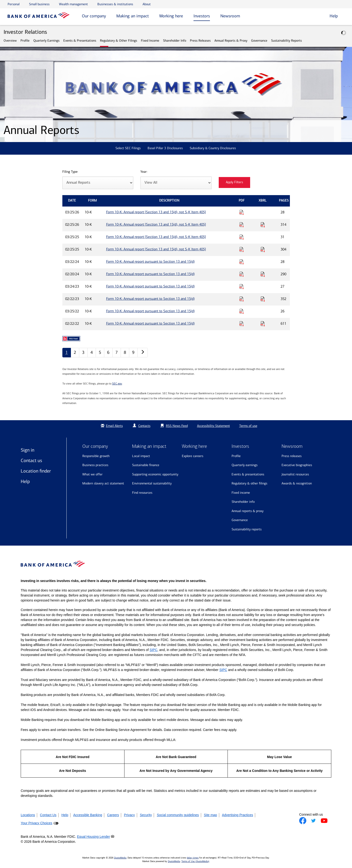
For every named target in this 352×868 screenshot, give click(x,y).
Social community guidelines (178, 815)
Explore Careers (193, 456)
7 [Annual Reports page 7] (117, 352)
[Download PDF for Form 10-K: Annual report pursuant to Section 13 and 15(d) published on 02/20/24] (242, 274)
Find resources (142, 493)
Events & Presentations (80, 41)
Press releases (292, 456)
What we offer (92, 474)
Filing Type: (70, 172)
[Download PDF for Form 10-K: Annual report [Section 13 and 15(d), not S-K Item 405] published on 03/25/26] (242, 212)
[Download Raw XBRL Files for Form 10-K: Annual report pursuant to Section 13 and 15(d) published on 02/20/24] (263, 274)
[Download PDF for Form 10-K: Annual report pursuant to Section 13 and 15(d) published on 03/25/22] (242, 311)
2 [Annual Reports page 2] (75, 352)
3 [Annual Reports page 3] (83, 352)
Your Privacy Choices (37, 823)
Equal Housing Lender (94, 837)
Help (25, 481)
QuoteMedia (120, 858)
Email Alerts (111, 426)
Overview (10, 41)
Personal (14, 4)
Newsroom (230, 16)
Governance (259, 41)
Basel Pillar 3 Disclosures (165, 148)
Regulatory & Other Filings (119, 41)
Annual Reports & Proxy (231, 41)
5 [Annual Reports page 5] (100, 352)
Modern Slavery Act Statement (103, 483)
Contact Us (48, 815)
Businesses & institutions (115, 4)
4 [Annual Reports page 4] (92, 352)
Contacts (144, 426)
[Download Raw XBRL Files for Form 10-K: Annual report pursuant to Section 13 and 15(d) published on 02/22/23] (263, 299)
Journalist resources (295, 474)
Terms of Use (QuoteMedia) (195, 861)
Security (146, 815)
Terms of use (248, 426)
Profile (25, 41)
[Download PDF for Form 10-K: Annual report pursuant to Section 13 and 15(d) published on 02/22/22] (242, 324)
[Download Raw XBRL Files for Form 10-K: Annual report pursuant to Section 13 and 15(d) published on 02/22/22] (263, 324)
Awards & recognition (297, 483)
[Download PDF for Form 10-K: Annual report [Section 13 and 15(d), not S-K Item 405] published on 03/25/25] (242, 237)
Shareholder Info (175, 41)
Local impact (141, 456)
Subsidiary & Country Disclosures (213, 148)
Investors (202, 16)
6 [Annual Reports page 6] (108, 352)
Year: (144, 172)
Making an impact (133, 16)
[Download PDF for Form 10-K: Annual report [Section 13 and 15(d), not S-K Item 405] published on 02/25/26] (242, 225)
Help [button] (334, 16)
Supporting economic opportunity (155, 474)
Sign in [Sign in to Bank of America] (27, 450)
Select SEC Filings (128, 148)
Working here (171, 16)
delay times (193, 858)
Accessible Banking (88, 815)
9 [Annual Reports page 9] (133, 352)
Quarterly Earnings (46, 41)
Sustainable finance (146, 465)
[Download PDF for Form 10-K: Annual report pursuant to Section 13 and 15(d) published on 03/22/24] (242, 262)
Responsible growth (96, 456)
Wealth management (73, 4)
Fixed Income (150, 41)
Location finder (36, 471)
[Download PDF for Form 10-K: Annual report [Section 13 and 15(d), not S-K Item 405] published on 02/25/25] (242, 249)
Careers (113, 815)
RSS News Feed (177, 426)
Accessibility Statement (213, 426)
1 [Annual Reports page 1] (67, 352)
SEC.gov (117, 384)
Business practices (95, 465)
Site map (210, 815)
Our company (94, 16)
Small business (39, 4)
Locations (28, 815)
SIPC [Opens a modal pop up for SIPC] (154, 650)
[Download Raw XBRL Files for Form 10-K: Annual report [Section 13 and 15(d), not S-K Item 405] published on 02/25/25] (263, 249)
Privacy (129, 815)
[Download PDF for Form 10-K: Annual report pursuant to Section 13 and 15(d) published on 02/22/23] (242, 299)
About (147, 4)
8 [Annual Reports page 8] (125, 352)
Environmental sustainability (152, 483)
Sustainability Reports (286, 41)
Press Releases (200, 41)
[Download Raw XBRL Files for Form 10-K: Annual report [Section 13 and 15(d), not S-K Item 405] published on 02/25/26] (263, 225)
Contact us (31, 460)
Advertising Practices (238, 815)
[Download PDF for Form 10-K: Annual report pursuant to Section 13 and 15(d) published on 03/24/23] (242, 286)
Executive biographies (297, 465)
